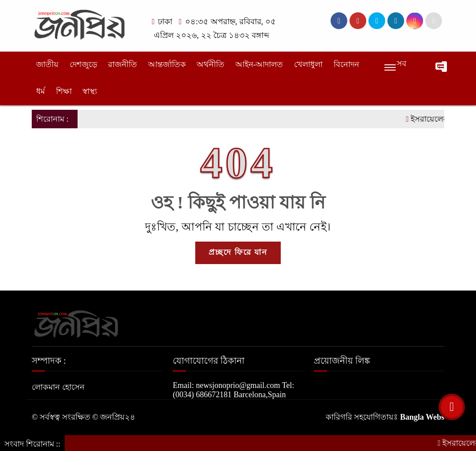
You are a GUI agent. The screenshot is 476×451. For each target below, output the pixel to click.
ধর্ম (41, 91)
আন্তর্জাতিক (167, 64)
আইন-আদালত (259, 64)
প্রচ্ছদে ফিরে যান (238, 252)
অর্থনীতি (210, 64)
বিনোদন (346, 64)
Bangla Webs (422, 417)
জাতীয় (47, 64)
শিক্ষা (64, 91)
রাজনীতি (123, 64)
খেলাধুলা (308, 64)
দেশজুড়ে (84, 64)
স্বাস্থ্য (90, 91)
